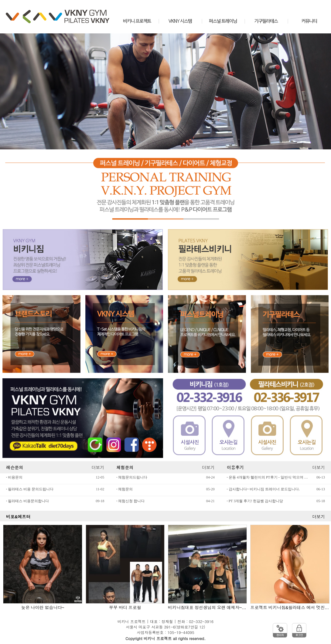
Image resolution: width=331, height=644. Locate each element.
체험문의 (125, 467)
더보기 (98, 467)
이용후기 (235, 467)
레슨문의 (15, 467)
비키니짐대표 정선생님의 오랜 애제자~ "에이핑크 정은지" (207, 608)
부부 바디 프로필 (125, 608)
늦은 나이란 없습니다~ (43, 608)
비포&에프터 (18, 517)
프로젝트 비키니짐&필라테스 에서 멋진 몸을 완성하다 (290, 608)
